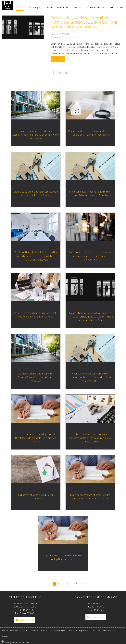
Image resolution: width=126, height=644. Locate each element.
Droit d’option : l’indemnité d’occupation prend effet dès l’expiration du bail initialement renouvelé (35, 256)
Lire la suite (58, 59)
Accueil (20, 8)
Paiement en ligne (97, 8)
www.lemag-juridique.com (72, 37)
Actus (50, 8)
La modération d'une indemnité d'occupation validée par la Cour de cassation (36, 377)
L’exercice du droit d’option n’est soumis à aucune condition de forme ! (36, 194)
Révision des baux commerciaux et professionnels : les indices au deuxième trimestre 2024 (91, 438)
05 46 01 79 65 (98, 610)
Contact (78, 8)
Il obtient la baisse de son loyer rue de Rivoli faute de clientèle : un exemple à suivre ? (35, 438)
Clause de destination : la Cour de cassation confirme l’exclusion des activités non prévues (35, 135)
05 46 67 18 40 (27, 613)
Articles (5, 636)
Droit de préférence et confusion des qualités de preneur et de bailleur (91, 497)
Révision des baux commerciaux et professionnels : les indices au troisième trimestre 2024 (91, 377)
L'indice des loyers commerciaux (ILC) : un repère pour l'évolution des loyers (91, 133)
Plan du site (95, 631)
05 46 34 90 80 (27, 610)
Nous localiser (27, 620)
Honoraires (63, 8)
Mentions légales (109, 631)
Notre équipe (35, 8)
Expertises (84, 631)
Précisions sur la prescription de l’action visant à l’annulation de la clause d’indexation (91, 256)
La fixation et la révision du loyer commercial (35, 497)
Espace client (117, 8)
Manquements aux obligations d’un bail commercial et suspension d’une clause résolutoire (91, 195)
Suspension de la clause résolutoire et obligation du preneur (63, 558)
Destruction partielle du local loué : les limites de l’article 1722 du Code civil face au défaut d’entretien (91, 317)
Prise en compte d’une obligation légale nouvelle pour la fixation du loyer (35, 315)
